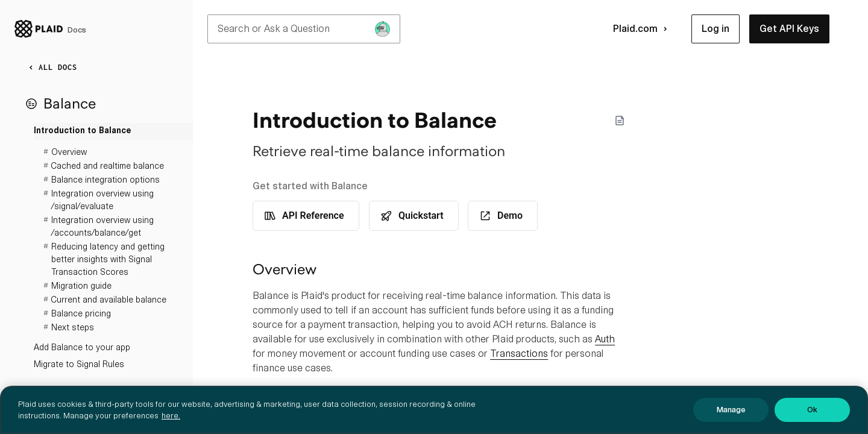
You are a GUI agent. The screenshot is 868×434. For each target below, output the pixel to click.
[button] (715, 29)
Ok (812, 410)
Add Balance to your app (82, 347)
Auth (605, 339)
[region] (434, 410)
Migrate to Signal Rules (79, 364)
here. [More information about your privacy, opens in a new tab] (171, 416)
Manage (731, 410)
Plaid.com (643, 29)
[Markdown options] (620, 121)
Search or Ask (304, 29)
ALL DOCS (51, 68)
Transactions (519, 354)
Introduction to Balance (82, 131)
